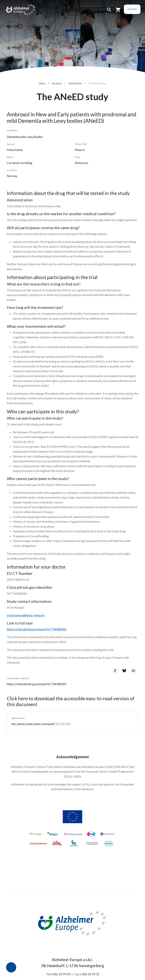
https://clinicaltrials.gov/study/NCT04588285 (37, 684)
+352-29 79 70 (61, 974)
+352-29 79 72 (89, 974)
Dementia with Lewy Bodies (25, 137)
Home (42, 83)
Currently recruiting (20, 163)
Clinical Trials (75, 83)
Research (57, 83)
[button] (109, 11)
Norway (12, 176)
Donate (132, 9)
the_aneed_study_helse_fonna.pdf (33, 724)
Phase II (80, 150)
